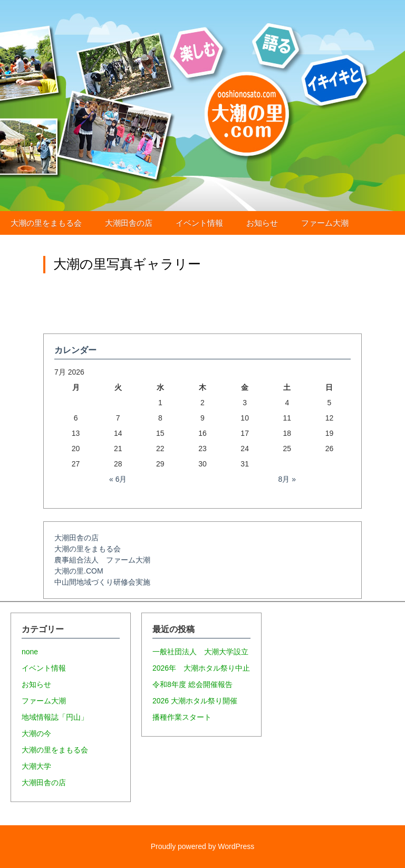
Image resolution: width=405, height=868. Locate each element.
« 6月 (118, 479)
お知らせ (262, 223)
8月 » (287, 479)
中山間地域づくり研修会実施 (102, 582)
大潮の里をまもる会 (46, 223)
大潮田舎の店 (129, 223)
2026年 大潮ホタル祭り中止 (201, 668)
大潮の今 (36, 733)
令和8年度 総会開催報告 (192, 684)
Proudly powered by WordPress (203, 846)
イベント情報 (199, 223)
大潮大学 (36, 766)
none (30, 652)
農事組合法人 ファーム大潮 (102, 560)
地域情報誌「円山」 (55, 717)
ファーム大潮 (325, 223)
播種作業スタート (182, 717)
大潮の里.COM (79, 571)
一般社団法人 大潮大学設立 (200, 652)
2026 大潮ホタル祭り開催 (195, 701)
